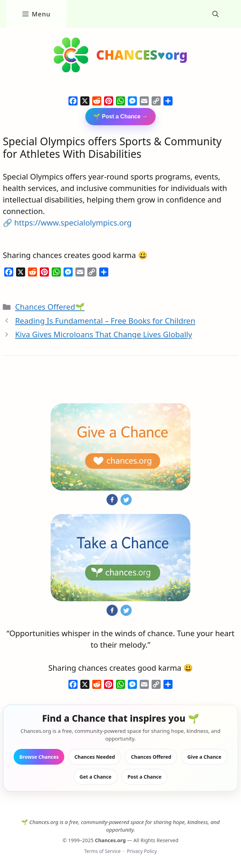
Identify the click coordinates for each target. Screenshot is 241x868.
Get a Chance (96, 777)
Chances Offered (151, 757)
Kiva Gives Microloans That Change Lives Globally (104, 334)
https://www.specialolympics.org (73, 222)
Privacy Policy (142, 851)
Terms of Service (102, 851)
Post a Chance (144, 777)
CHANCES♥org (142, 55)
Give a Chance (204, 757)
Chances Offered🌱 (50, 307)
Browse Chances (39, 757)
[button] (216, 14)
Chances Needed (95, 757)
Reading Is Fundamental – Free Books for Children (105, 321)
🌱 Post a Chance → (120, 116)
